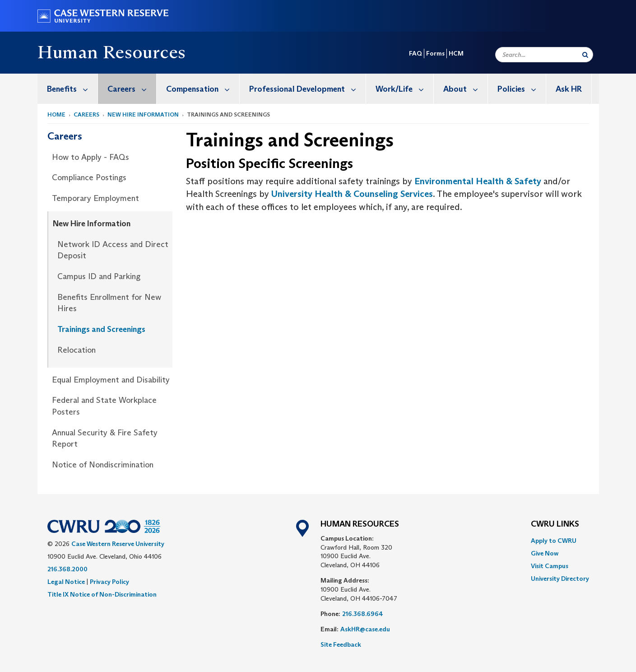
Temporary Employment (95, 198)
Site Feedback (341, 644)
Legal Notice (66, 582)
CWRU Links (555, 524)
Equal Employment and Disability (111, 380)
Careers (132, 89)
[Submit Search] (585, 55)
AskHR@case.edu (365, 629)
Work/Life (404, 89)
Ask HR (569, 89)
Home (56, 114)
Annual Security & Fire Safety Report (105, 439)
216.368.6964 (363, 614)
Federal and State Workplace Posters (104, 406)
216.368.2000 (67, 569)
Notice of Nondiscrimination (103, 465)
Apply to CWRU (554, 541)
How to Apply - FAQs (91, 157)
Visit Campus (550, 566)
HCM (456, 53)
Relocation (77, 350)
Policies (522, 89)
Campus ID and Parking (99, 276)
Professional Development (307, 89)
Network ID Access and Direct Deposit (113, 250)
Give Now (545, 553)
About (465, 89)
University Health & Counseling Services (352, 194)
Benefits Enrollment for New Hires (109, 303)
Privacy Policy (109, 582)
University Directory (560, 579)
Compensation (203, 89)
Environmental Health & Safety (478, 181)
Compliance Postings (89, 177)
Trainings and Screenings (101, 329)
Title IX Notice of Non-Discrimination (102, 594)
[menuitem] (68, 89)
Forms (435, 53)
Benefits (72, 89)
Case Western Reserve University (118, 544)
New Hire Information (143, 114)
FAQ (415, 53)
